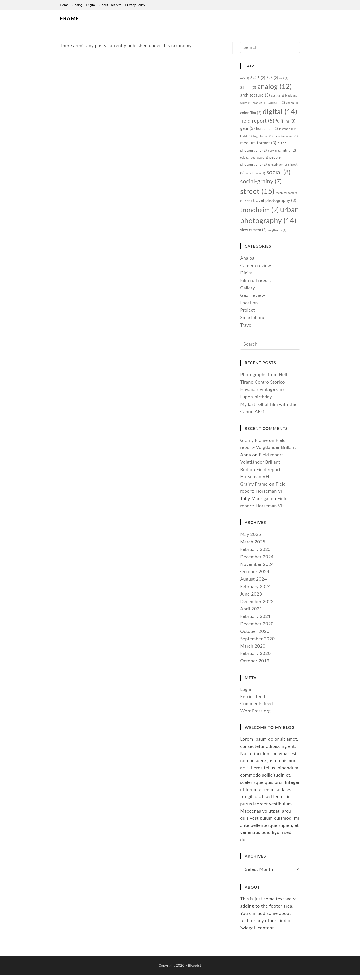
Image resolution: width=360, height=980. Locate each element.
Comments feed (257, 709)
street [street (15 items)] (257, 194)
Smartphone (253, 322)
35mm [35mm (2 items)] (248, 88)
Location (249, 307)
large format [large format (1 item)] (263, 138)
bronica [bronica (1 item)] (260, 104)
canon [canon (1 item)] (293, 104)
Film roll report (256, 285)
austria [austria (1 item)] (278, 97)
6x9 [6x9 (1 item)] (284, 79)
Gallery (248, 292)
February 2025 (256, 555)
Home (64, 5)
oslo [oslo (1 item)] (245, 160)
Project (248, 315)
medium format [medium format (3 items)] (258, 145)
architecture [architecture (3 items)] (255, 96)
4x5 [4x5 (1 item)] (245, 79)
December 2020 (257, 629)
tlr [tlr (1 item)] (248, 205)
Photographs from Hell (264, 380)
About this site (110, 5)
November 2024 (257, 570)
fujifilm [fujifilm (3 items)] (286, 123)
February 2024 (256, 592)
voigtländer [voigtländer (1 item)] (277, 235)
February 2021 (256, 622)
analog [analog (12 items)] (275, 87)
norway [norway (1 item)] (275, 152)
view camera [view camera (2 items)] (253, 235)
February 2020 (256, 659)
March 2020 (253, 651)
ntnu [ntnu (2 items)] (290, 152)
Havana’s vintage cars (263, 395)
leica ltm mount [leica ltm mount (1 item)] (286, 138)
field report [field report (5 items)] (257, 123)
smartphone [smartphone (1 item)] (256, 176)
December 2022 (257, 607)
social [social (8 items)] (279, 175)
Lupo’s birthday (256, 402)
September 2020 (258, 644)
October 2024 (255, 577)
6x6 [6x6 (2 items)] (273, 78)
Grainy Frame (254, 445)
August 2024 (254, 584)
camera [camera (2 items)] (277, 104)
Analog (77, 5)
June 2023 (251, 599)
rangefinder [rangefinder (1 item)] (278, 167)
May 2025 (251, 540)
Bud (244, 475)
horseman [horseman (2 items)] (267, 131)
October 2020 (255, 637)
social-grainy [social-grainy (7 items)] (261, 184)
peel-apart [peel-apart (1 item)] (260, 160)
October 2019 (255, 666)
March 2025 (253, 547)
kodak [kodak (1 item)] (246, 138)
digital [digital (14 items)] (280, 113)
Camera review (256, 270)
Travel (246, 329)
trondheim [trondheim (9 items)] (260, 214)
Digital (91, 5)
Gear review (253, 300)
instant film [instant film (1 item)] (289, 131)
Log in (246, 695)
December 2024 (257, 562)
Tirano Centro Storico (263, 387)
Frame (69, 18)
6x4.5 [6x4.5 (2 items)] (258, 78)
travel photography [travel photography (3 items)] (275, 204)
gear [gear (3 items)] (248, 130)
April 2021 (251, 614)
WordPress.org (256, 716)
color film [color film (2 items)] (251, 114)
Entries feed (253, 702)
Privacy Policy (135, 5)
